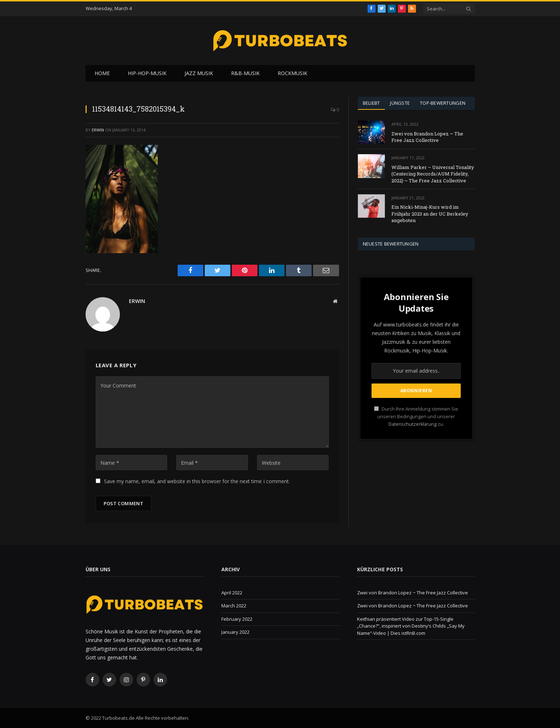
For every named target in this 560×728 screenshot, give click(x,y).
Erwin (98, 130)
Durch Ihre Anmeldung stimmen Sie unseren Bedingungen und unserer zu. (416, 417)
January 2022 (235, 632)
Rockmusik (292, 73)
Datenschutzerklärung (413, 424)
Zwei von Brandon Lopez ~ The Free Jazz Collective (427, 137)
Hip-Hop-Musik (147, 73)
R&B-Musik (245, 73)
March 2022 (234, 606)
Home (102, 73)
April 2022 (232, 593)
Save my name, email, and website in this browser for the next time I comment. (197, 481)
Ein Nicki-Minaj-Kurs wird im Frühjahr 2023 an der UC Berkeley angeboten (430, 214)
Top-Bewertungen (443, 103)
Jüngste (400, 103)
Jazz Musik (199, 73)
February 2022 (237, 619)
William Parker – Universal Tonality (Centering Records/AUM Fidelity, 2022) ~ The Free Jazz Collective (433, 174)
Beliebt (372, 103)
